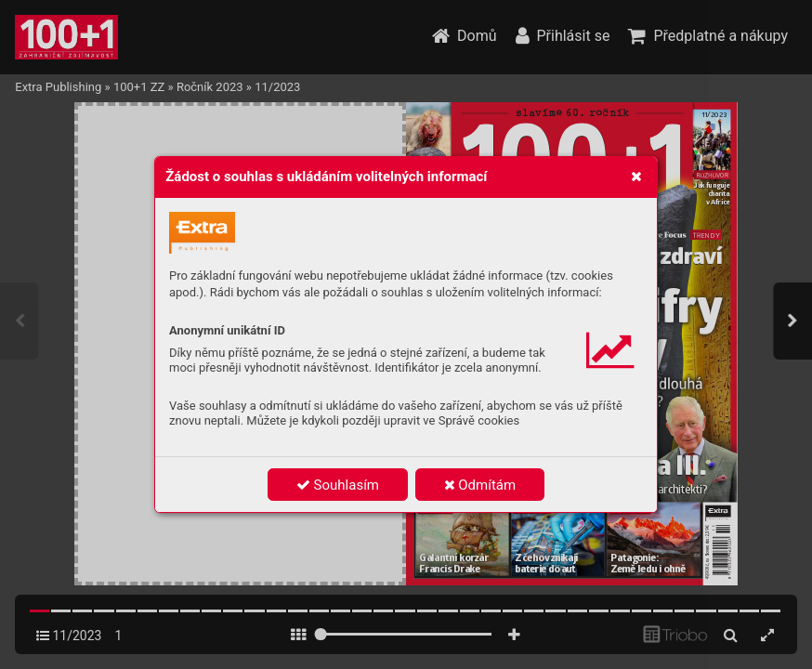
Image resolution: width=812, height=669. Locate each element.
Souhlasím (338, 485)
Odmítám (480, 485)
